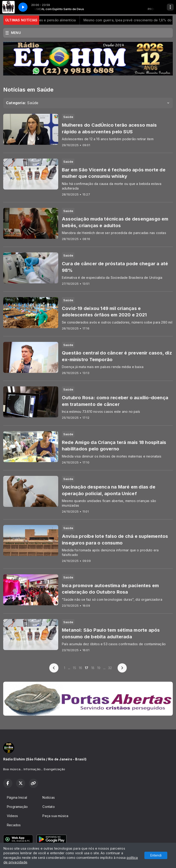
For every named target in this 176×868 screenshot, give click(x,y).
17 (87, 668)
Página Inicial (17, 797)
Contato (48, 807)
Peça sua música (55, 816)
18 (93, 668)
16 (80, 668)
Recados (14, 825)
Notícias (49, 797)
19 (99, 668)
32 (110, 668)
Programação (17, 807)
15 (74, 668)
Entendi (156, 855)
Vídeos (12, 816)
